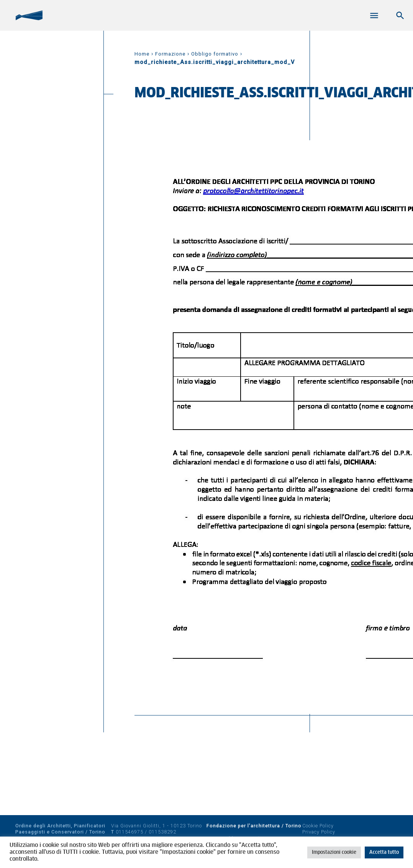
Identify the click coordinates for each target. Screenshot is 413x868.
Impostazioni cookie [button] (334, 852)
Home (142, 54)
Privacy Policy (319, 832)
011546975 (129, 832)
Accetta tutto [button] (384, 852)
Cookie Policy (318, 826)
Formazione (170, 54)
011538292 (162, 832)
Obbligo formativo (215, 54)
